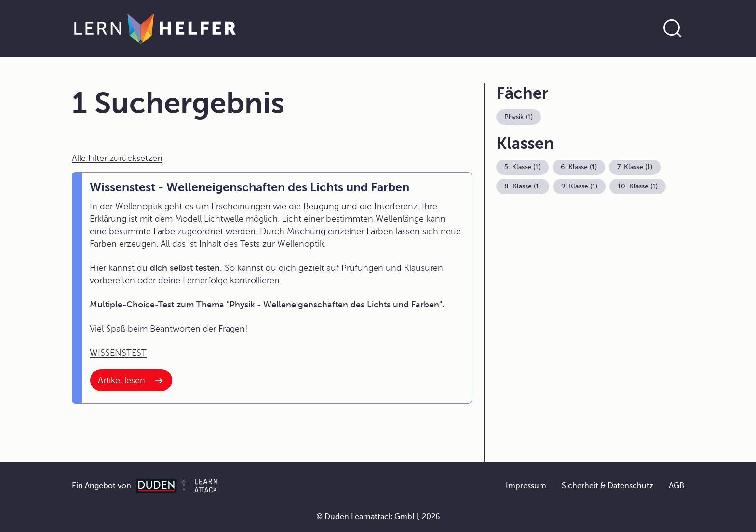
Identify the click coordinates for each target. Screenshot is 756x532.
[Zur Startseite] (155, 28)
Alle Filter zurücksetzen (117, 158)
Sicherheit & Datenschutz (607, 486)
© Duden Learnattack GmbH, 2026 (378, 517)
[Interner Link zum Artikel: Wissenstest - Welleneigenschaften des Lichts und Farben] (131, 380)
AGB (676, 486)
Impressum (526, 486)
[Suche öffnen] (673, 28)
